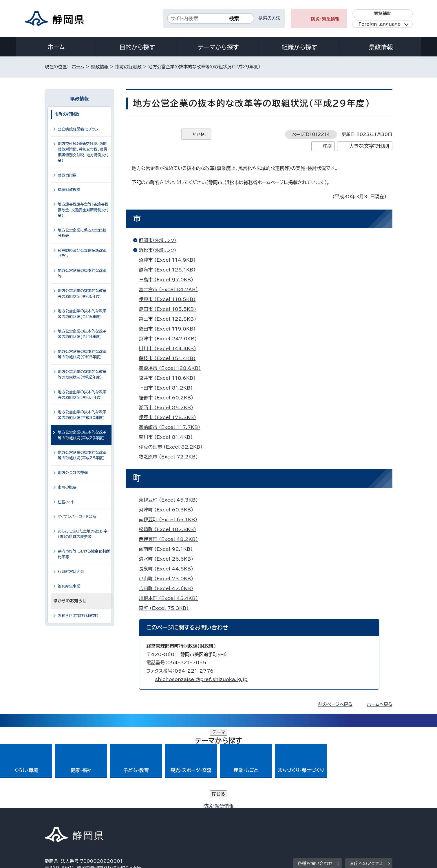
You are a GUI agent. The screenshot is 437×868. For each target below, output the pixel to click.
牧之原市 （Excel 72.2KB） (171, 457)
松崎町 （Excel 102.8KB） (170, 529)
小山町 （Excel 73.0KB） (169, 579)
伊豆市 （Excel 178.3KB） (170, 417)
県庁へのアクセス (366, 783)
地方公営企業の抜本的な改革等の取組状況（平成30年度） (82, 415)
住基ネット (66, 502)
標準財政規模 (69, 190)
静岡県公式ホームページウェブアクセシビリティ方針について (238, 818)
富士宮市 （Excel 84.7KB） (171, 289)
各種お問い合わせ (315, 783)
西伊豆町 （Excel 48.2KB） (171, 539)
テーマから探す (218, 47)
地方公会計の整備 (73, 473)
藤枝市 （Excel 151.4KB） (170, 358)
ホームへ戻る (380, 704)
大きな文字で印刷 (369, 146)
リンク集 (325, 818)
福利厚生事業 (69, 586)
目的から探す (137, 47)
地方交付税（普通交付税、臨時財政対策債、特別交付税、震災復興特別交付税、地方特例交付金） (83, 152)
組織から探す (299, 47)
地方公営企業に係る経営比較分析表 (82, 233)
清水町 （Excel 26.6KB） (169, 559)
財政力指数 (67, 175)
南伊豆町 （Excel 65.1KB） (171, 520)
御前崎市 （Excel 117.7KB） (172, 427)
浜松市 (160, 250)
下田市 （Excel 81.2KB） (168, 388)
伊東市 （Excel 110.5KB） (170, 299)
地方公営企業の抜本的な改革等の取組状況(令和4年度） (82, 334)
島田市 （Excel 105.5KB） (170, 309)
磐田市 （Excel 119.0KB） (170, 329)
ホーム (56, 47)
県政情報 (381, 47)
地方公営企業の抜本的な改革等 (82, 273)
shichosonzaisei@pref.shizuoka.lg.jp (201, 679)
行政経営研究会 (71, 571)
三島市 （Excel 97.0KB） (169, 280)
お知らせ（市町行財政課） (78, 616)
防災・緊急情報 (325, 19)
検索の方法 (270, 18)
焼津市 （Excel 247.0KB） (170, 339)
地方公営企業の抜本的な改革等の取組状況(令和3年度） (82, 354)
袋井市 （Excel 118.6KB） (170, 378)
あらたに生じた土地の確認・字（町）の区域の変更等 (83, 534)
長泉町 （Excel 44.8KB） (169, 569)
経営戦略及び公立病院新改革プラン (82, 253)
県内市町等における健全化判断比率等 (84, 554)
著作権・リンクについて (72, 818)
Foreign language (380, 24)
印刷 (327, 146)
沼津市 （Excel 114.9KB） (170, 260)
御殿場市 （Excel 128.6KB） (172, 368)
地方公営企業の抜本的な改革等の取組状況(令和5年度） (82, 314)
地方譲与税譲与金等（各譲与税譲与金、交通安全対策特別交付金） (83, 210)
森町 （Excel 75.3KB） (166, 608)
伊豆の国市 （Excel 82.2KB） (173, 447)
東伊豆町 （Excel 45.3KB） (171, 500)
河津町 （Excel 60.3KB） (169, 510)
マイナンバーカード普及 (77, 516)
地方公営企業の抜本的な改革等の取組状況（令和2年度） (82, 375)
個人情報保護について (137, 818)
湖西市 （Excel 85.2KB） (169, 408)
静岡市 (160, 240)
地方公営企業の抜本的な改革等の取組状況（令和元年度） (82, 395)
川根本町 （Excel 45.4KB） (171, 598)
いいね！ (201, 134)
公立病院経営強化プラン (78, 129)
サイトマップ (365, 818)
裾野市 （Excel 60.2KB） (169, 398)
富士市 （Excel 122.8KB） (170, 319)
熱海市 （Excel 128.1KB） (170, 270)
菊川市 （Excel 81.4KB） (168, 437)
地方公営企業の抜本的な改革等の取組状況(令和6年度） (82, 293)
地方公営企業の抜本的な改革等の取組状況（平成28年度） (82, 455)
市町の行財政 (128, 67)
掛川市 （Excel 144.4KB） (170, 348)
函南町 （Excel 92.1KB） (168, 549)
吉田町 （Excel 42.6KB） (169, 588)
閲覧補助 (382, 13)
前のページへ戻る (335, 704)
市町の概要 (67, 487)
